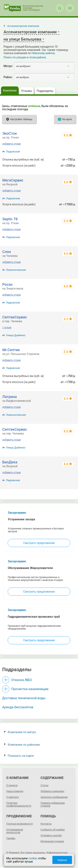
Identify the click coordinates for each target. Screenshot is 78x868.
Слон (7, 252)
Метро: (8, 66)
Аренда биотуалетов (18, 707)
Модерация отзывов (52, 841)
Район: (8, 77)
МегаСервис (13, 180)
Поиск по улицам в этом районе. (25, 57)
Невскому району (43, 53)
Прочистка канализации (30, 689)
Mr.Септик (11, 350)
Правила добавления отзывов (53, 804)
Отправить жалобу (51, 835)
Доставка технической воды (24, 698)
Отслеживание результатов (15, 831)
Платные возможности (19, 824)
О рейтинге (13, 797)
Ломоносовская (16, 270)
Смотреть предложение (39, 543)
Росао (7, 284)
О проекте (12, 785)
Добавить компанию (52, 791)
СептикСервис (15, 317)
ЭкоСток (9, 133)
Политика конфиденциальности (19, 804)
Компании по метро (20, 732)
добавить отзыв (11, 144)
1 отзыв (7, 327)
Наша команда (15, 791)
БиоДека (10, 462)
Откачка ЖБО (22, 680)
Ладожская (13, 152)
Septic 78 (10, 219)
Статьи (45, 785)
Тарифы (11, 838)
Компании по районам (22, 745)
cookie (32, 858)
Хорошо (62, 860)
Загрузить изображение (54, 797)
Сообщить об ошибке (53, 830)
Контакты (46, 824)
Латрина (9, 397)
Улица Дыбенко (16, 335)
